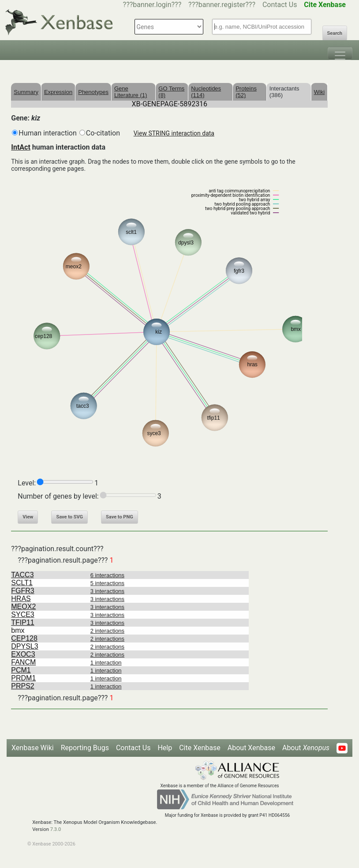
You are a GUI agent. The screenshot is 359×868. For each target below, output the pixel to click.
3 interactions (107, 591)
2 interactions (107, 631)
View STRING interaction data (174, 133)
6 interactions (107, 575)
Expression (58, 92)
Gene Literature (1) (131, 92)
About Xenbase (251, 748)
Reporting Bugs (85, 748)
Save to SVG (69, 517)
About (306, 748)
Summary (26, 92)
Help (165, 748)
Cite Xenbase (200, 748)
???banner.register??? (222, 5)
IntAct (21, 147)
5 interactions (107, 583)
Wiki (320, 92)
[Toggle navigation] (340, 53)
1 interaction (106, 663)
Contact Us (280, 5)
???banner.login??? (152, 5)
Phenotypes (93, 92)
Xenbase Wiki (33, 748)
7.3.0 (56, 829)
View (28, 517)
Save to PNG (120, 517)
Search (335, 33)
